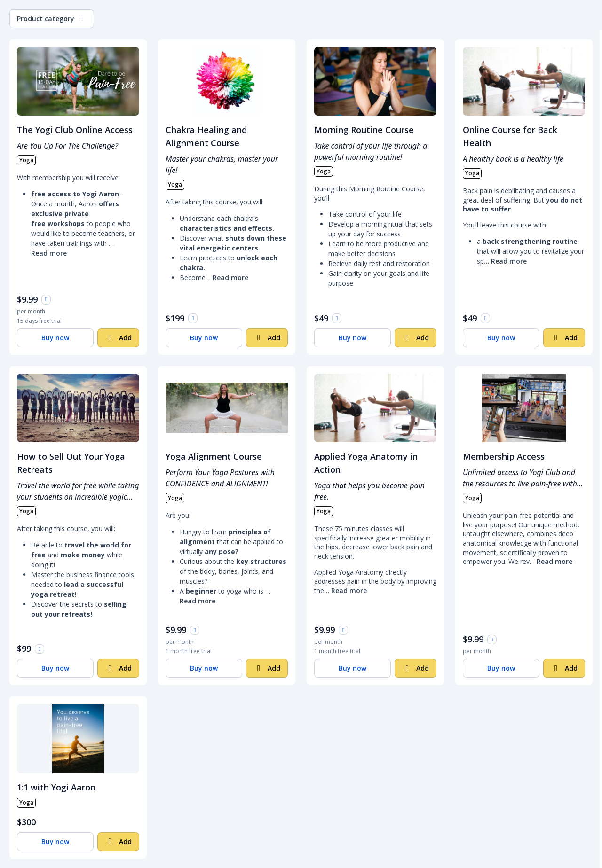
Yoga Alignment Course (214, 456)
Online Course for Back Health (510, 136)
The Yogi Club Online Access (75, 130)
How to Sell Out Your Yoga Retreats (71, 463)
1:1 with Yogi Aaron (56, 787)
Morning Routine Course (364, 130)
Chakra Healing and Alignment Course (206, 136)
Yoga (26, 160)
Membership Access (504, 456)
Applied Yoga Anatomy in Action (366, 463)
